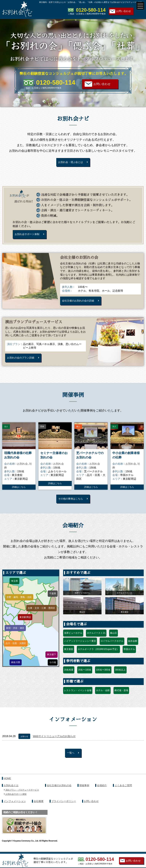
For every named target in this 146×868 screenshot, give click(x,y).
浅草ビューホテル (73, 638)
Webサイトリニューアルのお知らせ (54, 741)
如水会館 (133, 646)
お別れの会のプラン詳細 (22, 361)
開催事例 (84, 791)
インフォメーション (15, 807)
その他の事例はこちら (71, 503)
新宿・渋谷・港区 (15, 633)
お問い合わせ (124, 11)
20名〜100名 (85, 675)
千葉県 (53, 598)
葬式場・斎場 (121, 695)
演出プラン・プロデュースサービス (21, 795)
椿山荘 (113, 638)
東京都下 (52, 659)
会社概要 (39, 807)
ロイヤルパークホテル (112, 646)
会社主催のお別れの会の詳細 (79, 303)
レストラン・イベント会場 (78, 695)
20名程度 (69, 675)
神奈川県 (16, 667)
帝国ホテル (129, 654)
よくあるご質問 (123, 791)
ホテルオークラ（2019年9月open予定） (98, 654)
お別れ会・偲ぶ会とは (71, 162)
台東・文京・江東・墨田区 (41, 613)
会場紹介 (102, 791)
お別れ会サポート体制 (28, 236)
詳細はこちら (19, 491)
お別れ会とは (11, 791)
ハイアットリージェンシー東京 (80, 646)
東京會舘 (69, 654)
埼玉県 (14, 586)
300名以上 (120, 675)
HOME (7, 784)
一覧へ (71, 758)
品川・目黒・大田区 (16, 648)
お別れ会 (22, 468)
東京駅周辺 (25, 622)
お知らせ (24, 741)
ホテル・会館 (103, 695)
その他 (53, 667)
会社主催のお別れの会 (59, 791)
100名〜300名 (103, 675)
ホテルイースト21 (96, 638)
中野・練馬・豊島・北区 (19, 602)
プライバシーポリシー (64, 807)
